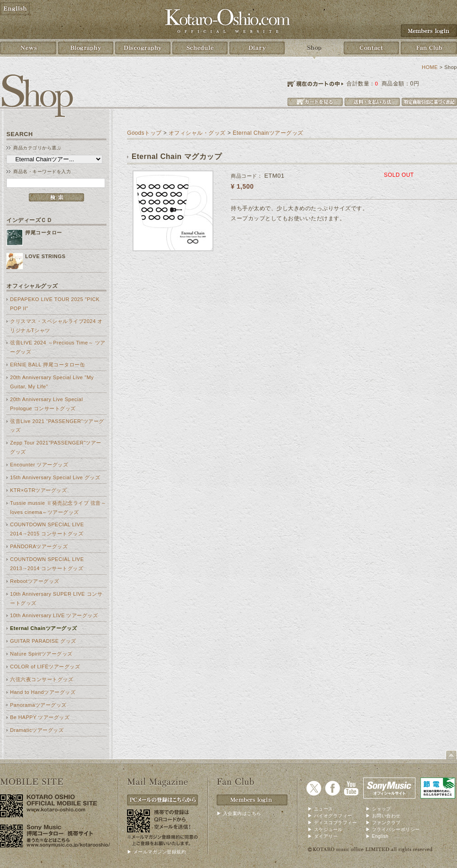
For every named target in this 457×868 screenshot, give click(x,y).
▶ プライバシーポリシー (393, 829)
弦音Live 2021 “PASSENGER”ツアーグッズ (57, 426)
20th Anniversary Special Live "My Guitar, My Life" (52, 382)
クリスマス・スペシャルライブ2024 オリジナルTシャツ (56, 326)
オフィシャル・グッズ (197, 133)
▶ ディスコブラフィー (332, 823)
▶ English (377, 836)
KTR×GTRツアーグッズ (38, 490)
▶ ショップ (378, 809)
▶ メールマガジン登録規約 (157, 852)
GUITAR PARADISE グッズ (43, 641)
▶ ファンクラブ (383, 823)
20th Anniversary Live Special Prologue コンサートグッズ (46, 404)
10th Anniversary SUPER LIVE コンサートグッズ (56, 598)
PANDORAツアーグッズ (39, 546)
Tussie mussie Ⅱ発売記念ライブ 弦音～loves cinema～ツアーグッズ (58, 508)
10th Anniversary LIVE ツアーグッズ (54, 615)
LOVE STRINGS (45, 256)
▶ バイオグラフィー (330, 816)
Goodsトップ (144, 133)
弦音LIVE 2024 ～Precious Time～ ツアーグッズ (58, 347)
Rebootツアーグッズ (35, 581)
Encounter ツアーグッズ (39, 465)
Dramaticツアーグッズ (37, 730)
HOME (430, 67)
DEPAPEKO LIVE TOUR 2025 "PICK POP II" (55, 304)
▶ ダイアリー (323, 836)
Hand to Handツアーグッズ (43, 692)
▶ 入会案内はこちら (239, 813)
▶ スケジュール (325, 829)
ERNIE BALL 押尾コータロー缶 (48, 365)
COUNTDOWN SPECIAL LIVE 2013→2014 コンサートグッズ (47, 564)
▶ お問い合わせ (383, 816)
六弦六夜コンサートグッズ (42, 679)
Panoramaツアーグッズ (38, 705)
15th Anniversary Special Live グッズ (55, 477)
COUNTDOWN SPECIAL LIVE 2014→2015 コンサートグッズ (47, 529)
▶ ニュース (320, 809)
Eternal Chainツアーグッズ (44, 628)
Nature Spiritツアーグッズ (41, 654)
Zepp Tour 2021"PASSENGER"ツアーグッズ (56, 447)
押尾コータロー (44, 233)
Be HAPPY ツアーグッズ (40, 717)
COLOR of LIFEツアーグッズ (45, 667)
